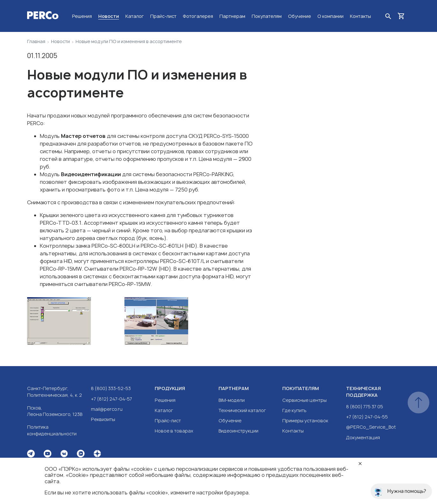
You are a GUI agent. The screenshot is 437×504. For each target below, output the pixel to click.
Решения (82, 16)
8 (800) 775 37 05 (365, 406)
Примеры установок (305, 421)
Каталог (135, 16)
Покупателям (267, 16)
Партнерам (232, 16)
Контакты (360, 16)
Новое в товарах (174, 431)
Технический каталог (242, 410)
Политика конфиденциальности (52, 430)
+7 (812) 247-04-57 (111, 399)
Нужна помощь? (400, 491)
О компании (330, 16)
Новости (109, 16)
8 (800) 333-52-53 (111, 388)
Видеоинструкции (238, 431)
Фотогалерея (198, 16)
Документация (363, 437)
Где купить (294, 410)
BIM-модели (232, 400)
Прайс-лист (163, 16)
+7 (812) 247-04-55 (367, 417)
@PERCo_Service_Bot (371, 427)
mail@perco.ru (107, 409)
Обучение (300, 16)
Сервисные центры (304, 400)
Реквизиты (103, 419)
